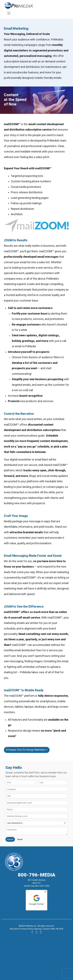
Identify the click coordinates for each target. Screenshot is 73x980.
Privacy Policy (27, 929)
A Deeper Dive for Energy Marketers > (27, 750)
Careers (46, 929)
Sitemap (38, 929)
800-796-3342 (57, 929)
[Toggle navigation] (9, 13)
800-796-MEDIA (37, 875)
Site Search (15, 929)
